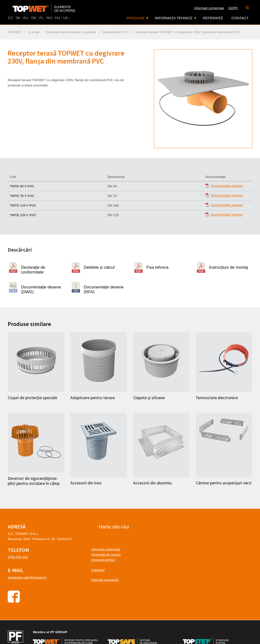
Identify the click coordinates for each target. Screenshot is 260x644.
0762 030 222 (18, 557)
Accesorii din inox (86, 483)
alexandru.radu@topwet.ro (27, 577)
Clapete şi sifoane (149, 398)
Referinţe (213, 18)
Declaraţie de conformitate (33, 269)
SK (18, 18)
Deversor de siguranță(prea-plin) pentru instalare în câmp (34, 481)
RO (49, 18)
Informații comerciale (106, 549)
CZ (10, 18)
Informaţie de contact (106, 555)
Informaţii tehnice (174, 18)
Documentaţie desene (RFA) (104, 289)
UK (66, 18)
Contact (240, 18)
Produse (136, 18)
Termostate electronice (217, 398)
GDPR (233, 8)
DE (34, 18)
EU (26, 18)
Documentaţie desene (227, 186)
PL (41, 18)
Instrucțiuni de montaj (228, 267)
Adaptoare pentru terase (93, 398)
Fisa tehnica (157, 267)
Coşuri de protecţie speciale (32, 398)
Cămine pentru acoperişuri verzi (224, 483)
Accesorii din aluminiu (152, 483)
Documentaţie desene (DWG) (41, 289)
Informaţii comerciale (209, 8)
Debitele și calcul (99, 267)
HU (58, 18)
